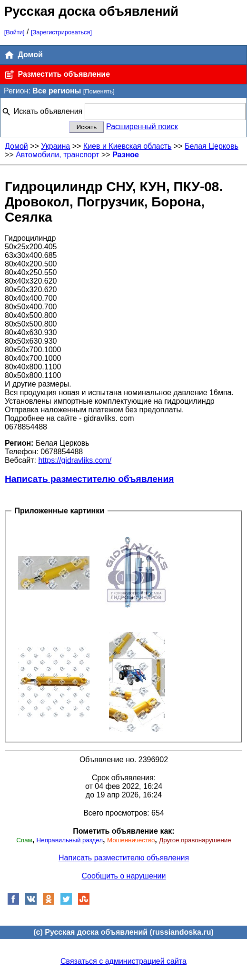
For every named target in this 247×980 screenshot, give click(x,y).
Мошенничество (131, 840)
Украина (55, 146)
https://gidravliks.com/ (75, 460)
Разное (126, 155)
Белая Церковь (212, 146)
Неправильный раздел (70, 840)
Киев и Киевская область (128, 146)
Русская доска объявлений (91, 11)
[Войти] (15, 32)
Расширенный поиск (142, 127)
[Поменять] (99, 91)
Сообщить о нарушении (124, 876)
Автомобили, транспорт (57, 155)
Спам (24, 840)
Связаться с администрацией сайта (123, 961)
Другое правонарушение (195, 840)
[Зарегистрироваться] (61, 32)
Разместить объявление (57, 75)
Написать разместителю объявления (89, 479)
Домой (23, 55)
